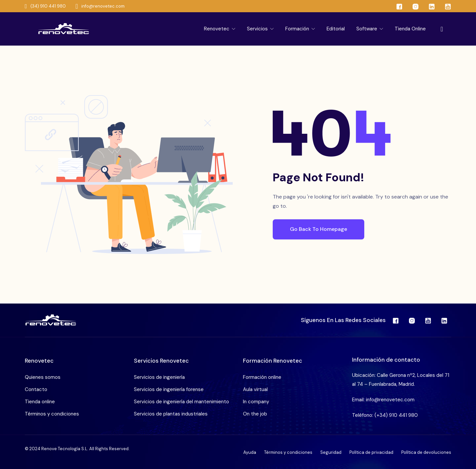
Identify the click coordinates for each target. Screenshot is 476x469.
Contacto (36, 389)
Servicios (258, 29)
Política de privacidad (371, 452)
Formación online (262, 377)
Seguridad (331, 452)
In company (256, 402)
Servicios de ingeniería (159, 377)
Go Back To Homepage (318, 229)
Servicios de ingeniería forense (169, 389)
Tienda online (410, 29)
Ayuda (250, 452)
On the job (255, 414)
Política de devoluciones (426, 452)
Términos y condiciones (52, 414)
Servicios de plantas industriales (171, 414)
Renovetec (217, 29)
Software (367, 29)
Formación (298, 29)
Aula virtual (255, 389)
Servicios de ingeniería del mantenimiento (181, 402)
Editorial (336, 29)
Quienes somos (43, 377)
